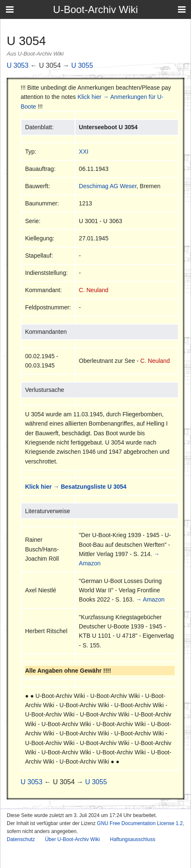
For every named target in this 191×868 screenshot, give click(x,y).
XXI (84, 152)
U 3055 (82, 65)
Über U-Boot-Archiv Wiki (73, 839)
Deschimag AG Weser (108, 186)
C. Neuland (94, 290)
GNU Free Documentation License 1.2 (140, 823)
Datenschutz (21, 839)
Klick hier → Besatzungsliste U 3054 (75, 487)
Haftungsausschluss (133, 839)
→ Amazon (150, 599)
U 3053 (18, 65)
